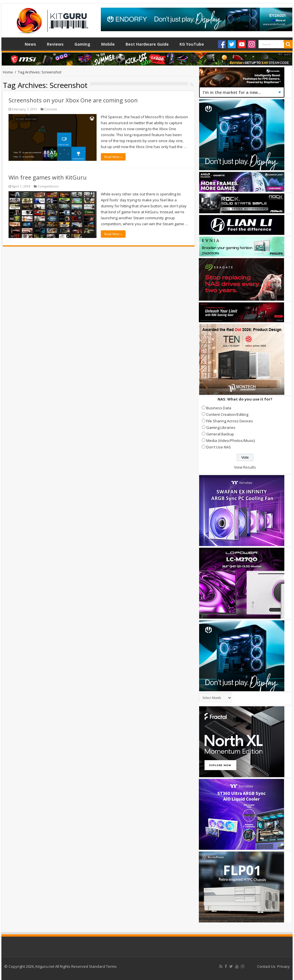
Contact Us (266, 966)
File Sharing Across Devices (230, 421)
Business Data (219, 408)
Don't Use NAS (219, 447)
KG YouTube (192, 44)
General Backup (220, 434)
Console (51, 109)
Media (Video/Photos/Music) (231, 441)
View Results (245, 467)
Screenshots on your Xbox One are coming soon (73, 100)
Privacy (283, 966)
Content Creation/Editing (227, 414)
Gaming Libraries (221, 427)
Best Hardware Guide (147, 44)
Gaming (82, 44)
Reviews (55, 44)
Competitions (48, 186)
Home (12, 43)
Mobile (108, 44)
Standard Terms (103, 966)
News (30, 44)
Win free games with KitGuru (48, 177)
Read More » (113, 157)
